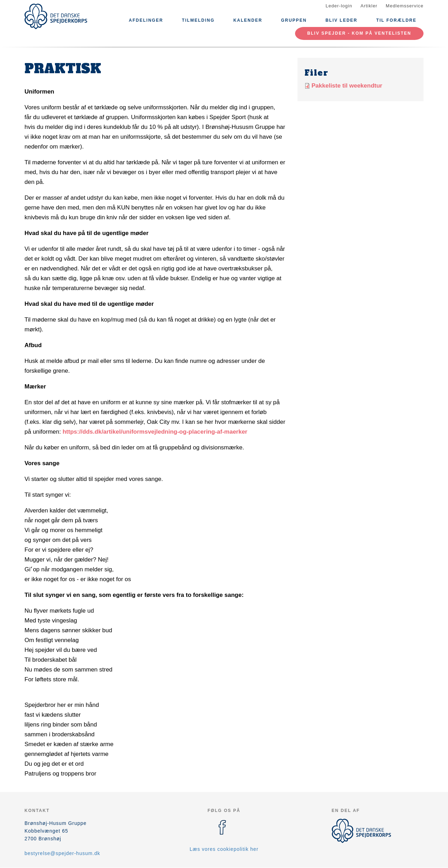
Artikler (369, 6)
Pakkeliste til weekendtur (347, 86)
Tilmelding (198, 20)
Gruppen (294, 20)
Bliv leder (341, 20)
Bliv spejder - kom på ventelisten (359, 33)
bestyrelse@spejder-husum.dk (62, 853)
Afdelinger (146, 20)
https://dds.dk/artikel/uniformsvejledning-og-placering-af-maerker (155, 432)
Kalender (248, 20)
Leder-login (339, 6)
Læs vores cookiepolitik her (224, 849)
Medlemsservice (405, 6)
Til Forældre (396, 20)
